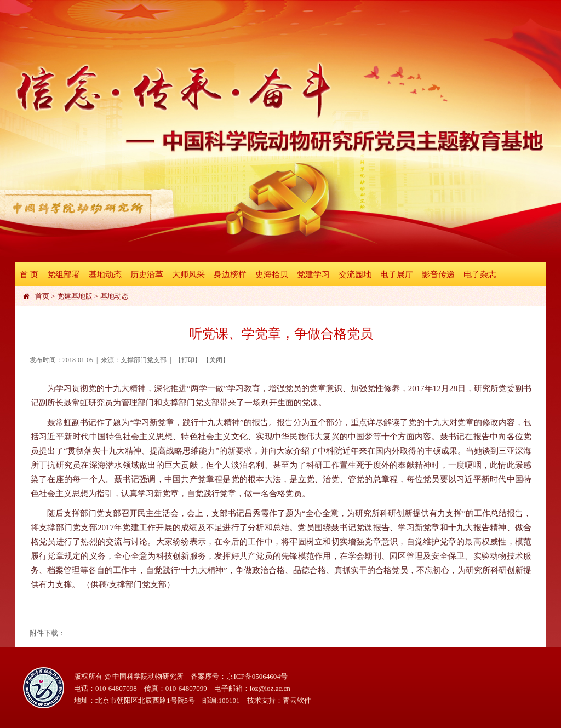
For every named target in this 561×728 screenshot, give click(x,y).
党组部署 (64, 274)
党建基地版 (75, 296)
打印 (188, 360)
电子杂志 (480, 274)
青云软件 (297, 700)
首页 (42, 296)
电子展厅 (397, 274)
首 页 (29, 274)
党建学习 (313, 274)
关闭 (216, 360)
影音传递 (438, 274)
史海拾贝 (272, 274)
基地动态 (105, 274)
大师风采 (188, 274)
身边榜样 (230, 274)
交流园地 (355, 274)
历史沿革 (147, 274)
